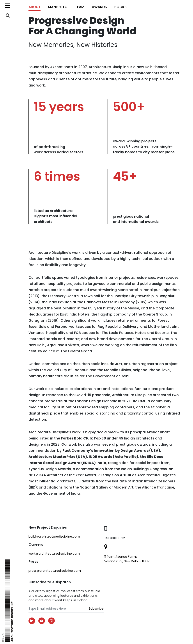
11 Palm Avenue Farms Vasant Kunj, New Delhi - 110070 (128, 559)
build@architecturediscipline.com (54, 536)
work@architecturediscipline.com (54, 554)
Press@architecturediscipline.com (55, 571)
